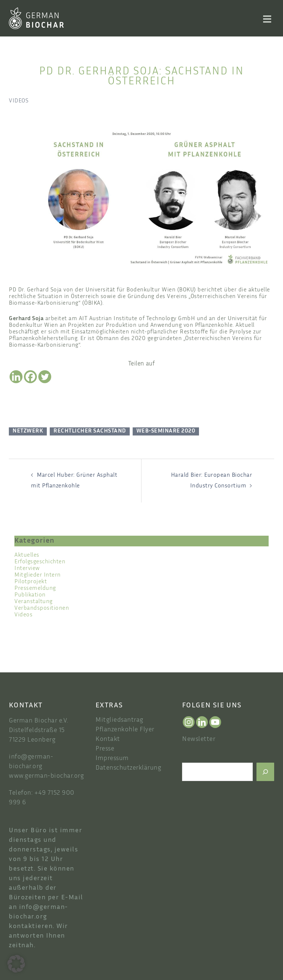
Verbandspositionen (42, 608)
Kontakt (108, 739)
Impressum (112, 759)
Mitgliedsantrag (119, 720)
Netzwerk (28, 431)
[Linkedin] (16, 377)
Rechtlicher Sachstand (90, 431)
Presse (105, 749)
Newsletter (199, 739)
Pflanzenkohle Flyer (125, 730)
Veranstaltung (34, 602)
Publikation (30, 595)
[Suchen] (265, 772)
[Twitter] (45, 377)
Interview (27, 569)
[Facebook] (30, 377)
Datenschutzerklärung (128, 768)
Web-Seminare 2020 (166, 431)
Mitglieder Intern (38, 575)
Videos (19, 101)
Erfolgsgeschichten (40, 562)
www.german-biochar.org (46, 776)
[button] (16, 964)
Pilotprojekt (31, 582)
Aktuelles (27, 555)
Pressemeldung (35, 589)
